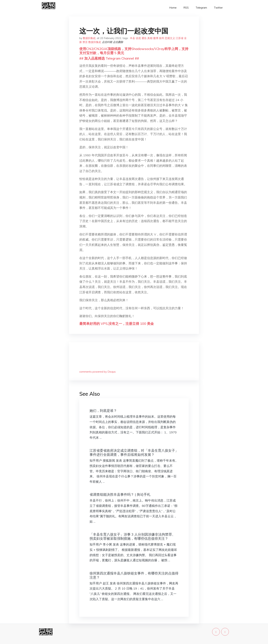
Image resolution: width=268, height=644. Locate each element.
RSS (186, 8)
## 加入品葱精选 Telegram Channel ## (109, 58)
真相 (150, 38)
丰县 (132, 38)
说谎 (138, 38)
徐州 (162, 38)
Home (173, 8)
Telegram (201, 8)
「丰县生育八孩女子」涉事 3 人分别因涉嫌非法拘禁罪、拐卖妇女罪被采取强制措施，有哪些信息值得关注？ (132, 536)
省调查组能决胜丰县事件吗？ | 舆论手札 (120, 494)
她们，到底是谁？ (103, 411)
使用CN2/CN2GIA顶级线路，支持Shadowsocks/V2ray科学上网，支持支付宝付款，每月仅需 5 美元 (134, 51)
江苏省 (180, 38)
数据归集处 (89, 38)
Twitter (218, 8)
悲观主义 (170, 38)
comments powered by (98, 372)
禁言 (85, 42)
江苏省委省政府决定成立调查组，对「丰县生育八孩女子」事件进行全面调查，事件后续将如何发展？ (134, 452)
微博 (156, 38)
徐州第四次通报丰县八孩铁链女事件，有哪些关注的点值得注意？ (134, 575)
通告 (144, 38)
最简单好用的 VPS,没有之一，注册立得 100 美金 (117, 324)
